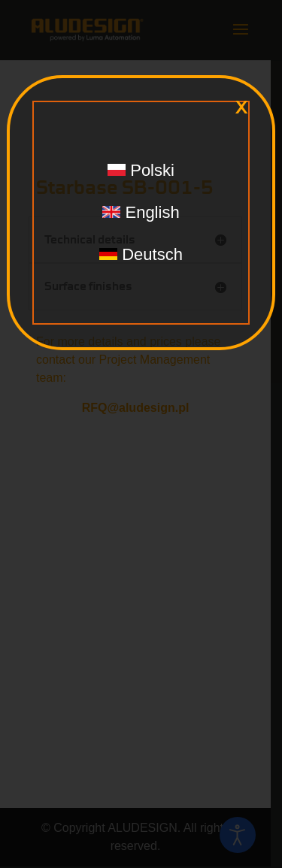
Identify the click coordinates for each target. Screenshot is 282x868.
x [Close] (241, 107)
